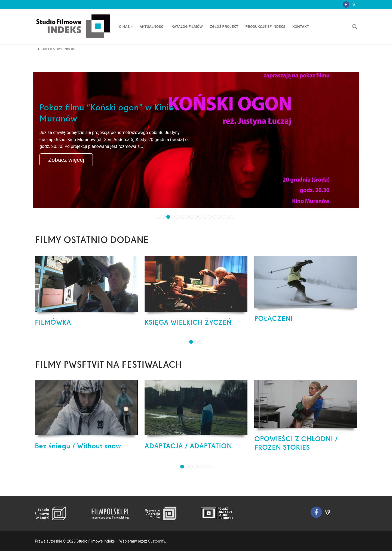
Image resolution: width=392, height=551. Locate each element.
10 (200, 217)
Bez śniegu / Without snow (78, 446)
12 (210, 217)
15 (223, 217)
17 (232, 217)
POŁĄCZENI (273, 318)
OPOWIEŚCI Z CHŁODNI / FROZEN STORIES (296, 443)
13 (214, 217)
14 (219, 217)
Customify (157, 541)
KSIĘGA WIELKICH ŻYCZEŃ (188, 322)
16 (228, 217)
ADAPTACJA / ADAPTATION (188, 446)
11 (205, 217)
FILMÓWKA (53, 322)
